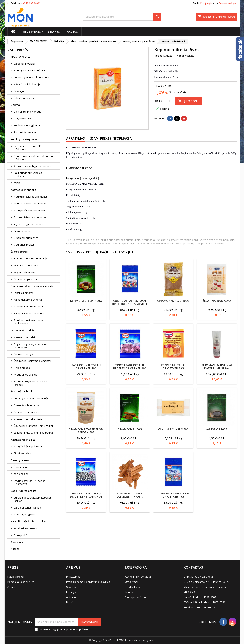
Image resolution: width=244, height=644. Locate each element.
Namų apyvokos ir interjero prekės (32, 286)
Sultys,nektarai (22, 119)
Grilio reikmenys (23, 354)
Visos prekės (32, 31)
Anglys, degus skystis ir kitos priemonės (30, 346)
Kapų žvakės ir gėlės (23, 440)
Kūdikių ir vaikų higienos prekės (32, 166)
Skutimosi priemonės (26, 238)
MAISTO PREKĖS (20, 57)
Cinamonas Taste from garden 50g (86, 431)
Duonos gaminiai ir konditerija (31, 77)
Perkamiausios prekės (21, 582)
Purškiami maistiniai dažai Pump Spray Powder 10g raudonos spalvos (217, 370)
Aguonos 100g (217, 429)
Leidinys (54, 31)
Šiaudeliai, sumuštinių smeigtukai (33, 426)
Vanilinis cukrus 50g (173, 429)
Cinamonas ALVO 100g (173, 301)
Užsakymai (132, 582)
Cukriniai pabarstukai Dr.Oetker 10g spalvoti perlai (130, 304)
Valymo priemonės (25, 272)
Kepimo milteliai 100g (86, 301)
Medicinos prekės (24, 245)
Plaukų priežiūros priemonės (31, 197)
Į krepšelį (188, 101)
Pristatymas (73, 577)
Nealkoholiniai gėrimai (27, 125)
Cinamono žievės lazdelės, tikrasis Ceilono (130, 497)
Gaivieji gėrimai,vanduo (27, 112)
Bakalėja (19, 91)
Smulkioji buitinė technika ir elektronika (30, 322)
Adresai (130, 592)
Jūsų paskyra (136, 567)
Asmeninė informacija (138, 577)
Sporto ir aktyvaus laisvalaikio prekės (31, 383)
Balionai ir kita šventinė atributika (33, 433)
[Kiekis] (170, 101)
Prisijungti (206, 3)
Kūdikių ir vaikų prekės (25, 139)
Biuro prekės (21, 535)
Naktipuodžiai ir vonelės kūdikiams (28, 174)
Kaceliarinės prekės (25, 528)
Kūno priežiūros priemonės (30, 210)
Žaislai (17, 183)
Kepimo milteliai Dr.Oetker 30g (173, 367)
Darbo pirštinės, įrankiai (28, 508)
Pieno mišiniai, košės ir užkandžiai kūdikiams (33, 158)
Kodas (158, 56)
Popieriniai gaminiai (25, 279)
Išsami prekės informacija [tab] (111, 138)
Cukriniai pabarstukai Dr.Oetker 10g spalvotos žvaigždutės (173, 497)
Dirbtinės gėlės (22, 453)
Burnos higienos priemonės (30, 217)
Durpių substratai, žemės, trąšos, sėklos (33, 499)
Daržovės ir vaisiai (24, 64)
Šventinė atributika (22, 391)
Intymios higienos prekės (28, 224)
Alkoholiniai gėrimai (25, 132)
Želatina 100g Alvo (217, 301)
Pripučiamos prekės (25, 375)
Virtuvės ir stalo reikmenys (29, 306)
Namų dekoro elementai (28, 300)
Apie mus (72, 597)
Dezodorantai (22, 231)
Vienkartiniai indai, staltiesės (30, 419)
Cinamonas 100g (130, 429)
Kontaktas (193, 567)
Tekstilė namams (24, 293)
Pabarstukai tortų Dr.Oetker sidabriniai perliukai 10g (86, 497)
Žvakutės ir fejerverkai (27, 405)
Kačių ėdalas (21, 474)
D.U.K (69, 602)
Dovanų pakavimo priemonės (31, 398)
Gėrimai (16, 105)
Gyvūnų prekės (20, 460)
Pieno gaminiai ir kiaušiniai (29, 70)
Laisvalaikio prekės (22, 330)
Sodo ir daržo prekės (23, 491)
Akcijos (72, 31)
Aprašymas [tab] (76, 138)
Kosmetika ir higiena (23, 190)
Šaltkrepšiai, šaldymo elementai (32, 361)
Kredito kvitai (133, 587)
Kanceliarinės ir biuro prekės (28, 521)
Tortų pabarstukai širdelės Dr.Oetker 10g (130, 367)
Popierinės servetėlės (26, 412)
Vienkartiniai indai (24, 337)
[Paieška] (122, 17)
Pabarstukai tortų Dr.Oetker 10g (86, 367)
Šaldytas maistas (24, 98)
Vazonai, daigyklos (25, 514)
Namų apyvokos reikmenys (30, 313)
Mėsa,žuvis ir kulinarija (27, 84)
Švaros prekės (19, 252)
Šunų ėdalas (21, 467)
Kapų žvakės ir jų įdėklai (28, 446)
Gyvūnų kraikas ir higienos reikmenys (29, 482)
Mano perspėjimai (136, 597)
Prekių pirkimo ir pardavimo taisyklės (88, 582)
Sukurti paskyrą (228, 3)
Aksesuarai (17, 542)
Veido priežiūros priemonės (30, 203)
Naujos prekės (16, 577)
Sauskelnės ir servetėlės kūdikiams (28, 148)
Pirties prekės (22, 368)
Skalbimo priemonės (26, 265)
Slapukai (71, 587)
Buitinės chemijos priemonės (30, 258)
